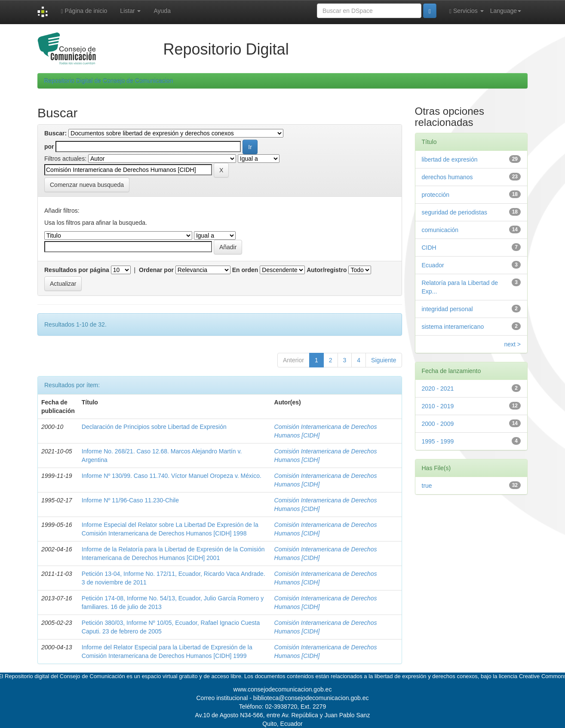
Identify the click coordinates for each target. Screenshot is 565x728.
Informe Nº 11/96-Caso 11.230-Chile (130, 500)
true (427, 486)
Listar (130, 11)
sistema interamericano (453, 327)
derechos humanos (447, 177)
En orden (245, 270)
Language (506, 11)
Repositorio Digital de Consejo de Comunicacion (108, 81)
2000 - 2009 (438, 424)
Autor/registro (327, 270)
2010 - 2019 (438, 406)
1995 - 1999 (438, 441)
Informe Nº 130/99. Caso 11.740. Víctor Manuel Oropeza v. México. (172, 476)
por (49, 147)
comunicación (440, 230)
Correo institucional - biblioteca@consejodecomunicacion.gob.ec (283, 698)
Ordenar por (156, 270)
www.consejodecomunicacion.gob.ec (283, 689)
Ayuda (162, 11)
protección (436, 195)
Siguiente (384, 360)
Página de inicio (84, 11)
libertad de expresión (450, 159)
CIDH (429, 248)
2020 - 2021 (438, 388)
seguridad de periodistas (455, 212)
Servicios (467, 11)
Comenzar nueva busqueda (87, 185)
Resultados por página (77, 270)
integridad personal (447, 309)
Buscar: (55, 133)
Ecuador (433, 265)
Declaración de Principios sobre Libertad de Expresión (154, 427)
